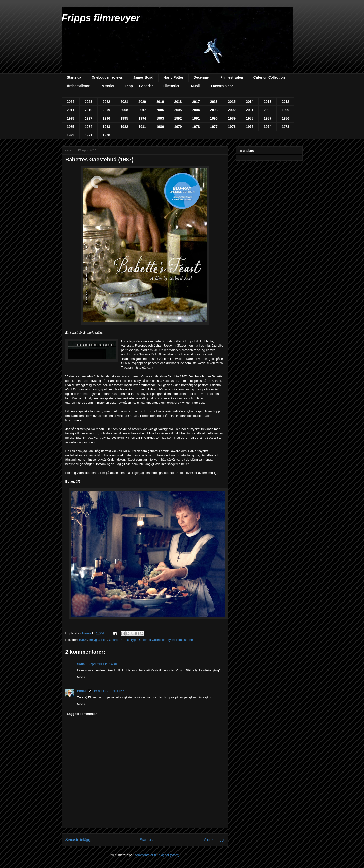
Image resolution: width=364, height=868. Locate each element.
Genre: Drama (119, 640)
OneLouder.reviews (107, 77)
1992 (178, 118)
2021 (124, 102)
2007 (142, 110)
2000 (268, 110)
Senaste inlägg (78, 840)
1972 (71, 135)
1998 (71, 118)
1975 (250, 127)
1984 (89, 127)
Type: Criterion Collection (148, 640)
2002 (232, 110)
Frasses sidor (222, 86)
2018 (178, 102)
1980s (83, 640)
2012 (285, 102)
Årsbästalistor (78, 86)
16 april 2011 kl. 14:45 (109, 691)
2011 (71, 110)
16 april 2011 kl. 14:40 (101, 664)
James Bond (143, 77)
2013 (268, 102)
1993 (160, 118)
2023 (89, 102)
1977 (214, 127)
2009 (106, 110)
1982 (124, 127)
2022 (106, 102)
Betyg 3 (94, 640)
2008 (124, 110)
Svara (81, 677)
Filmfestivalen (232, 77)
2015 (232, 102)
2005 (178, 110)
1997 (89, 118)
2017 (196, 102)
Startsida (74, 77)
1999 (285, 110)
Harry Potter (174, 77)
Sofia (81, 664)
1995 (124, 118)
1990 (214, 118)
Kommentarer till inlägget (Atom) (157, 855)
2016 (214, 102)
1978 (196, 127)
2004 (196, 110)
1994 (142, 118)
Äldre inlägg (214, 840)
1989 (232, 118)
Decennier (202, 77)
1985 (71, 127)
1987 (268, 118)
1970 (106, 135)
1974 (268, 127)
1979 (178, 127)
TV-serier (107, 86)
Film (104, 640)
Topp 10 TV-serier (139, 86)
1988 (250, 118)
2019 (160, 102)
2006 (160, 110)
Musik (196, 86)
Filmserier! (172, 86)
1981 (142, 127)
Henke (82, 691)
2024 (71, 102)
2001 (250, 110)
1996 (106, 118)
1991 (196, 118)
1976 (232, 127)
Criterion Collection (269, 77)
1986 (285, 118)
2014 (250, 102)
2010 (89, 110)
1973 (285, 127)
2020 (142, 102)
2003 (214, 110)
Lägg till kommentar (82, 714)
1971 (89, 135)
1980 (160, 127)
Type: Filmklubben (180, 640)
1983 (106, 127)
